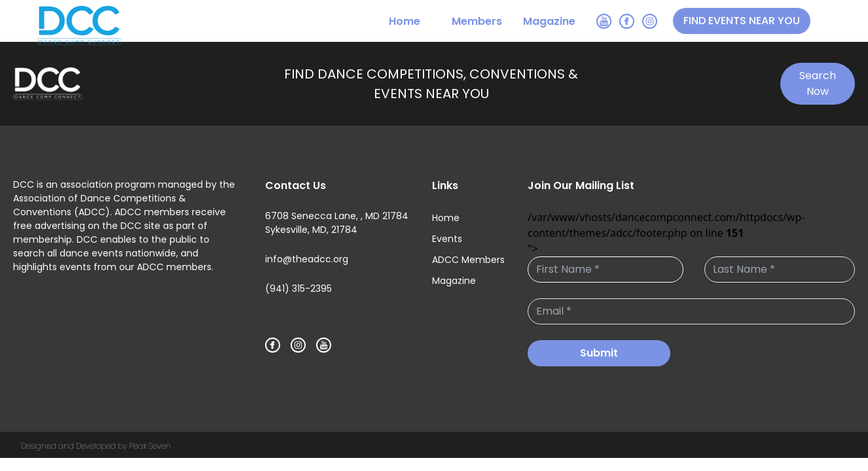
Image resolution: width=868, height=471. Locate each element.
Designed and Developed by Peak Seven (96, 446)
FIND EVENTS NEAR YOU (742, 21)
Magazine (549, 21)
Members (477, 21)
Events (447, 239)
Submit (599, 353)
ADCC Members (468, 260)
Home (405, 21)
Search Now (818, 83)
